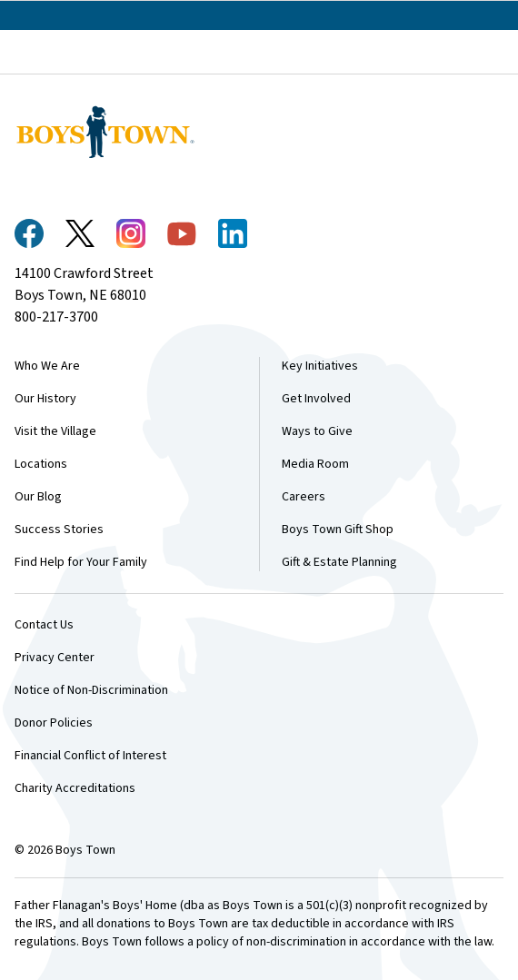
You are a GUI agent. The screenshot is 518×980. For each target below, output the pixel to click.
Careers (304, 497)
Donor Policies (54, 723)
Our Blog (38, 497)
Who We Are (47, 366)
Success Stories (59, 530)
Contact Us (44, 625)
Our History (45, 399)
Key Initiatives (320, 366)
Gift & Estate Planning (339, 562)
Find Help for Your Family (81, 562)
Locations (41, 464)
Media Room (315, 464)
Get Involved (316, 399)
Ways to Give (317, 431)
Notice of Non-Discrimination (91, 690)
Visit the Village (55, 431)
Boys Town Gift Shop (338, 530)
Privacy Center (55, 658)
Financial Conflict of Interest (90, 756)
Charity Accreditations (75, 788)
